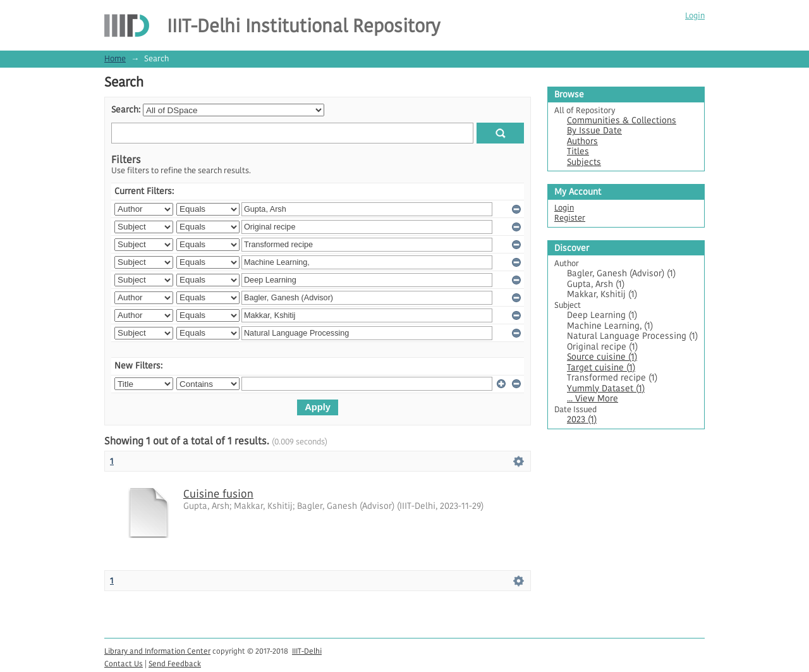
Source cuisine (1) (602, 357)
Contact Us (124, 663)
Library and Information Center (157, 651)
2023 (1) (582, 419)
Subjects (584, 162)
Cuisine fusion (218, 494)
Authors (582, 141)
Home (115, 58)
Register (570, 218)
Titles (578, 151)
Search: (126, 110)
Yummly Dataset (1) (606, 388)
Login (695, 15)
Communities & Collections (622, 120)
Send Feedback (175, 663)
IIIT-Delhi (307, 651)
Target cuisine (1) (601, 368)
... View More (593, 399)
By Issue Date (594, 131)
